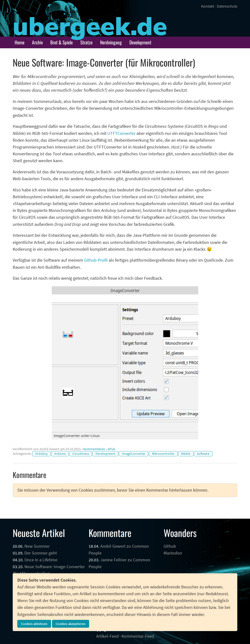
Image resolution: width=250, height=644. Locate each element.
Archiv (37, 42)
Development (140, 42)
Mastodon (173, 553)
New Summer (37, 546)
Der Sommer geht (41, 553)
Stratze (86, 42)
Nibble (186, 454)
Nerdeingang (111, 42)
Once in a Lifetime (41, 560)
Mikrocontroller (163, 454)
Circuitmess (81, 454)
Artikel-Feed (107, 636)
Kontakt (208, 6)
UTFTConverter (121, 133)
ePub (111, 449)
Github (170, 546)
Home (20, 42)
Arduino (60, 454)
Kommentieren (94, 449)
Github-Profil (96, 260)
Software (203, 454)
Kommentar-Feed (138, 636)
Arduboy (42, 454)
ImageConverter (134, 454)
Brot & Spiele (62, 42)
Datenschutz (227, 6)
